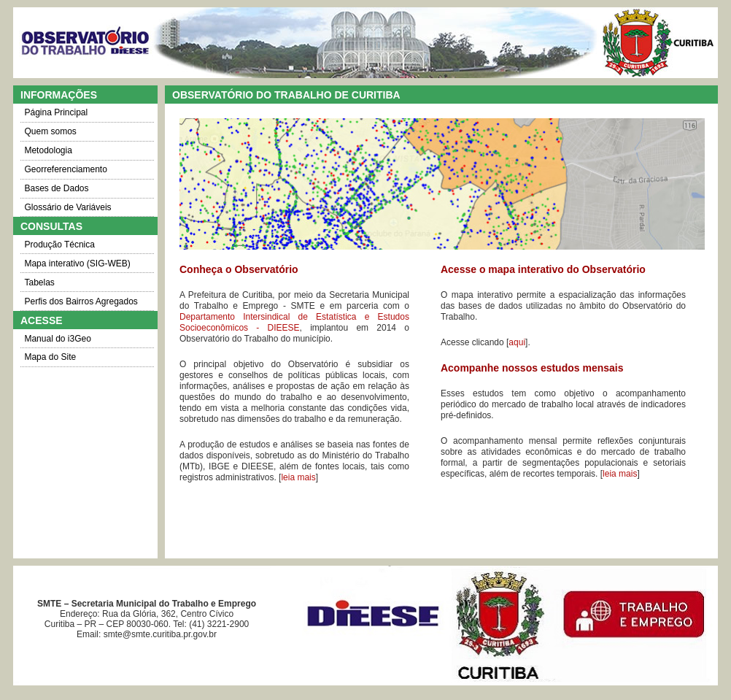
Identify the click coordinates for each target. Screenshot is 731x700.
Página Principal (56, 112)
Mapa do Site (50, 357)
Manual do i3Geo (57, 339)
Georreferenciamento (65, 169)
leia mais (298, 477)
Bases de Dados (56, 188)
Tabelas (39, 282)
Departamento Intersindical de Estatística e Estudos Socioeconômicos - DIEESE (294, 322)
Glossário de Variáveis (67, 207)
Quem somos (50, 131)
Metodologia (48, 150)
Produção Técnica (59, 245)
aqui (517, 342)
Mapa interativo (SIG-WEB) (77, 264)
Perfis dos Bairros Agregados (81, 301)
